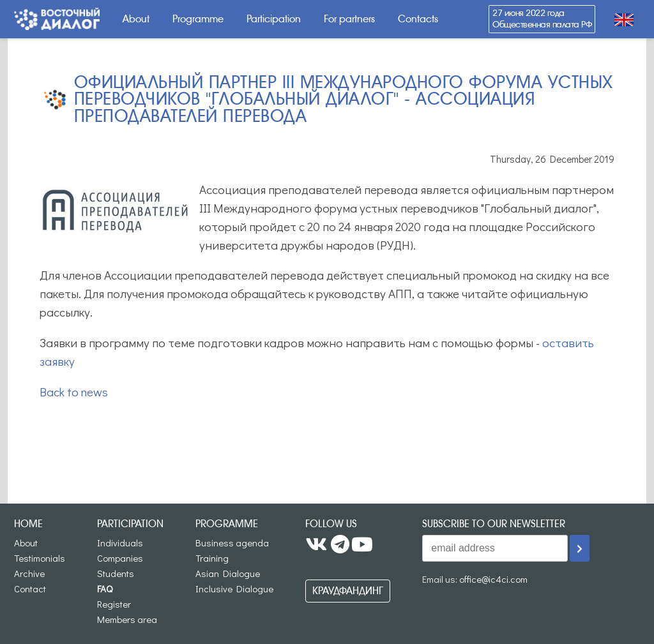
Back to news (74, 392)
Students (116, 573)
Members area (127, 619)
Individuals (120, 543)
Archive (29, 573)
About (136, 19)
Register (114, 604)
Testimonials (40, 558)
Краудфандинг (348, 591)
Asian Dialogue (228, 573)
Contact (30, 588)
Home (28, 524)
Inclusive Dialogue (234, 588)
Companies (120, 558)
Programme (198, 19)
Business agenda (232, 543)
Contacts (418, 19)
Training (212, 558)
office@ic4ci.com (493, 579)
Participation (274, 19)
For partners (349, 19)
